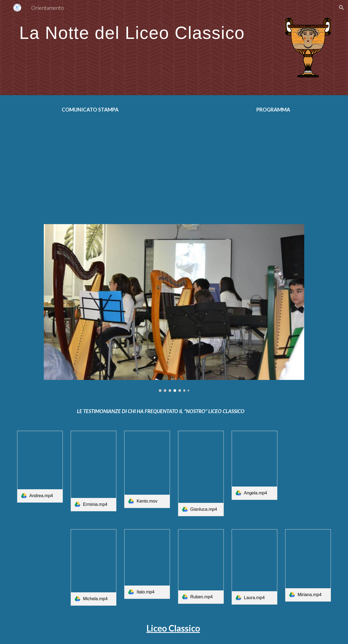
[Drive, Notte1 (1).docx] (80, 165)
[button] (341, 8)
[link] (40, 467)
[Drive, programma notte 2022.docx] (268, 165)
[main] (147, 30)
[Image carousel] (174, 308)
